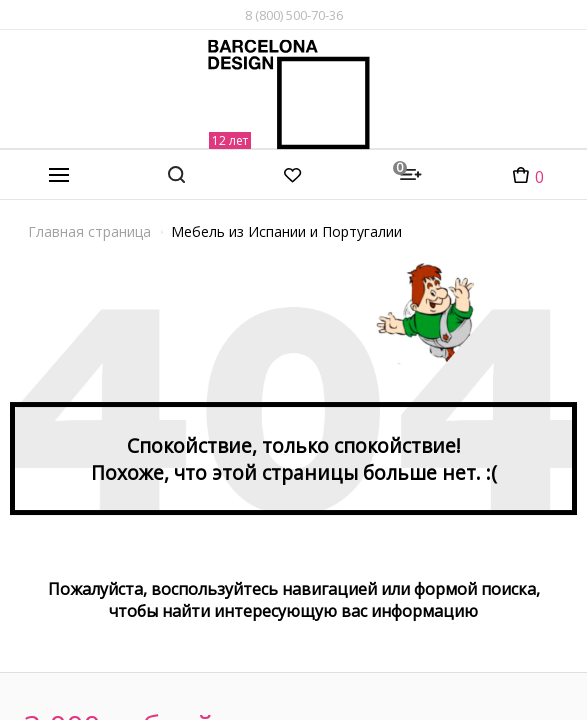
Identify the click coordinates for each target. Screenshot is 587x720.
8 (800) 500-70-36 (294, 15)
